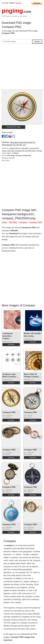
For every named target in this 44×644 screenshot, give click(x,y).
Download (11, 344)
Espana (18, 3)
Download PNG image (14, 127)
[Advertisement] (22, 68)
